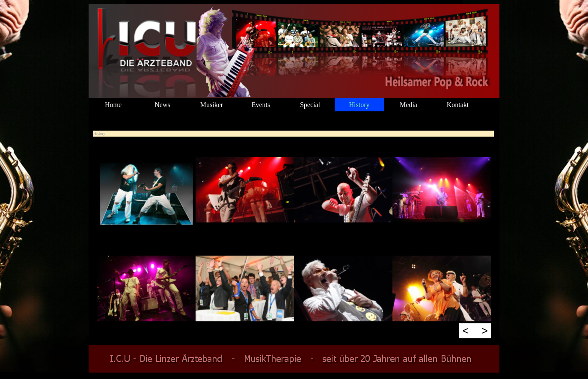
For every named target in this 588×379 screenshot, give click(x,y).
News (162, 105)
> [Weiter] (485, 331)
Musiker (212, 105)
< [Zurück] (466, 331)
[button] (146, 190)
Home (113, 105)
